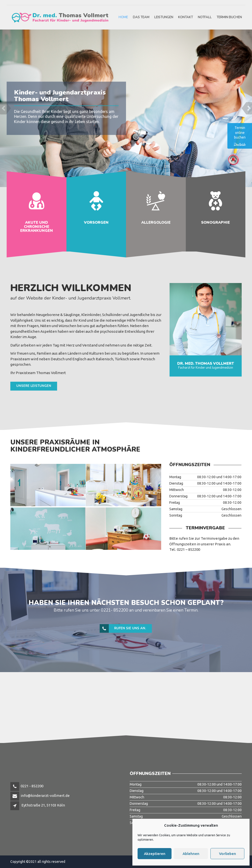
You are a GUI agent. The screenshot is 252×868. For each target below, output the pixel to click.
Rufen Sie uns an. (123, 629)
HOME (123, 17)
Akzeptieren (155, 854)
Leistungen (164, 17)
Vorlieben (228, 854)
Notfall (205, 17)
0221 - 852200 (32, 786)
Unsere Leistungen (34, 386)
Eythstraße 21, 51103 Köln (43, 805)
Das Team (141, 17)
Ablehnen (191, 854)
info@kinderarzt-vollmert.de (45, 796)
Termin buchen (229, 17)
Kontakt (186, 17)
